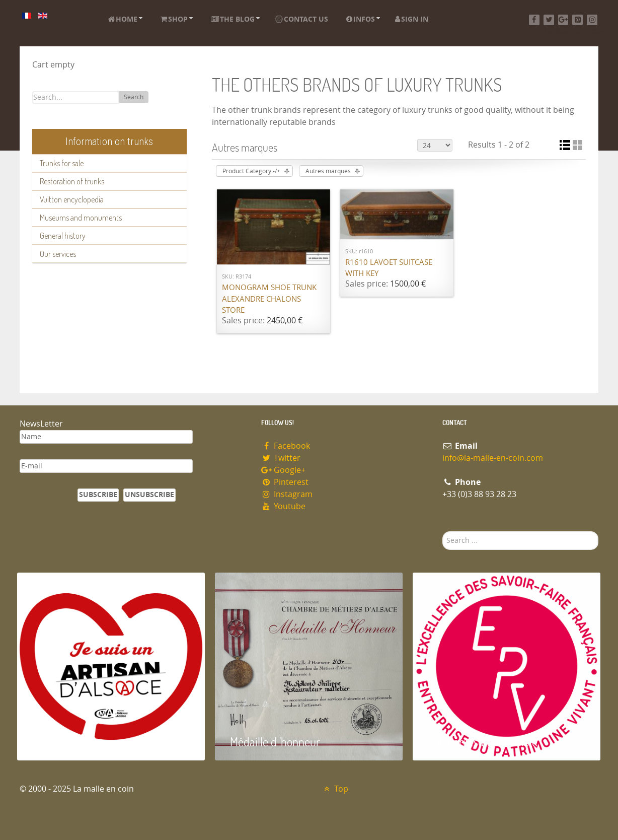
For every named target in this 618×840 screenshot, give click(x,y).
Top (335, 789)
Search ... (443, 532)
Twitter (281, 458)
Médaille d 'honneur (275, 742)
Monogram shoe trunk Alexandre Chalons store (269, 299)
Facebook (286, 446)
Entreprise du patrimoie (483, 742)
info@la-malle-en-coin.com (493, 458)
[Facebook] (534, 20)
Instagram (287, 494)
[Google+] (563, 20)
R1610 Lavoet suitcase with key (389, 268)
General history (63, 236)
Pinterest (285, 482)
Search (134, 97)
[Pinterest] (577, 20)
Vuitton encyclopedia (72, 199)
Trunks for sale (62, 163)
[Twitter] (549, 20)
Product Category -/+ (251, 171)
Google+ (283, 470)
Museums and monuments (81, 218)
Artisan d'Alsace (68, 742)
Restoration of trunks (72, 181)
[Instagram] (592, 20)
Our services (58, 254)
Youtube (283, 506)
